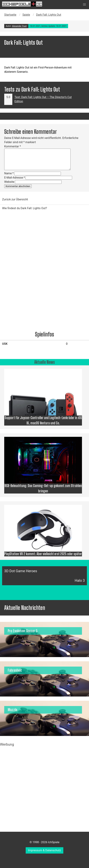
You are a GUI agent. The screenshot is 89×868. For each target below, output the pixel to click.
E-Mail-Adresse (15, 178)
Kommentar (13, 146)
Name (9, 173)
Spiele (26, 15)
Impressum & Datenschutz (44, 850)
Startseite (10, 15)
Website (9, 182)
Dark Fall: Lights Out (49, 15)
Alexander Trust (19, 26)
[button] (84, 5)
